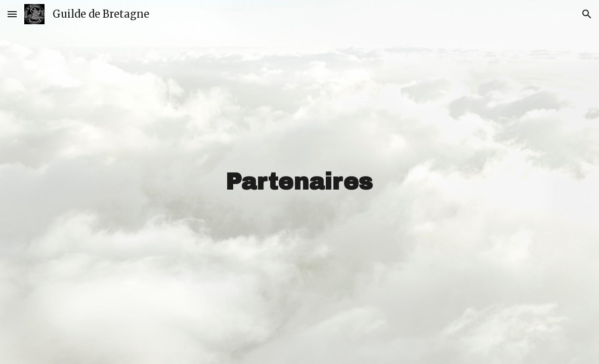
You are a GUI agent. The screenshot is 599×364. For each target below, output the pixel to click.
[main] (299, 182)
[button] (12, 14)
